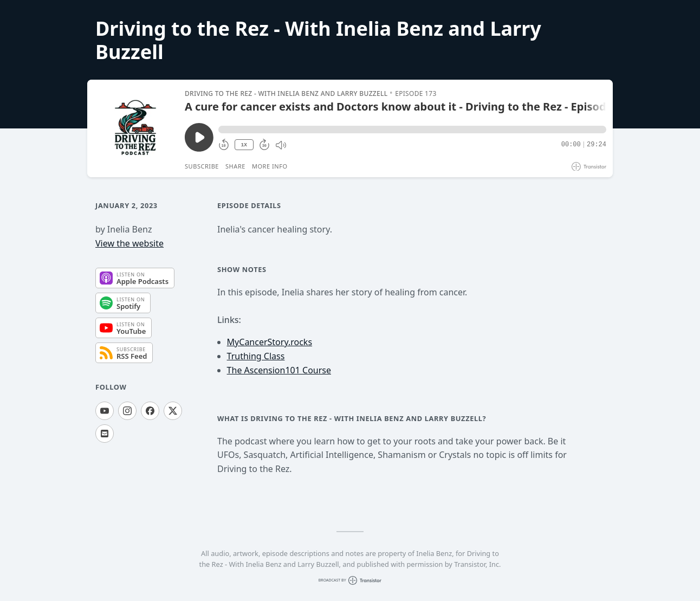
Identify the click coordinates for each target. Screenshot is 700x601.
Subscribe (202, 166)
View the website (129, 243)
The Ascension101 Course (279, 370)
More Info (270, 166)
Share (235, 166)
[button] (412, 130)
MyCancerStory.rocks (270, 342)
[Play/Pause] (135, 128)
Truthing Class (256, 356)
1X (244, 145)
